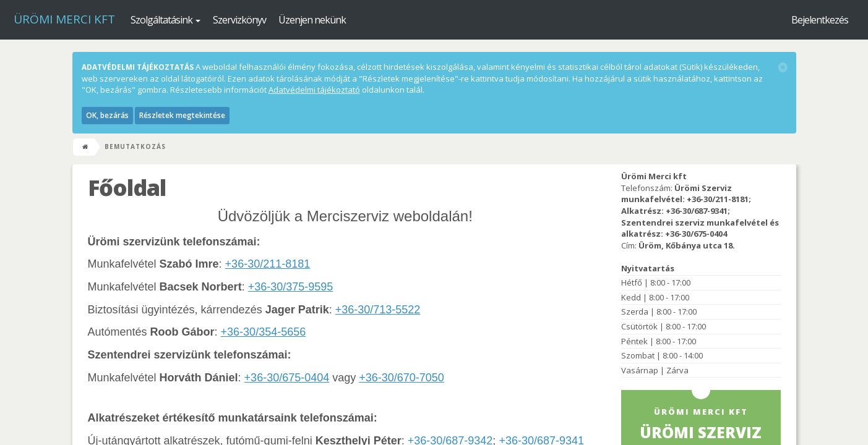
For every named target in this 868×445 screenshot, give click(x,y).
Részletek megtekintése (182, 115)
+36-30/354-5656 (264, 332)
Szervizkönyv (239, 20)
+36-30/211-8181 (268, 264)
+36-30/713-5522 (378, 310)
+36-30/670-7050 (402, 378)
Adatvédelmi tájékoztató (314, 90)
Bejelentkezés (820, 20)
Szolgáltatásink (165, 20)
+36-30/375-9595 (291, 287)
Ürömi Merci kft (64, 19)
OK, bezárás (107, 115)
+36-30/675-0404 (287, 378)
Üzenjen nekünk (312, 20)
